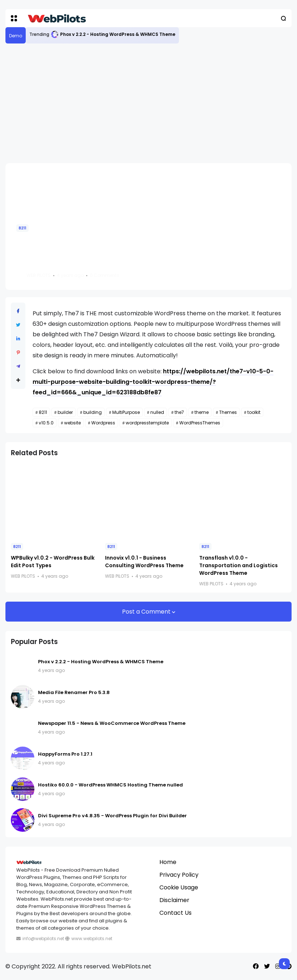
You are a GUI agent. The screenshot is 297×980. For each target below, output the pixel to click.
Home (168, 862)
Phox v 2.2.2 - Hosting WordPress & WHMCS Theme (118, 34)
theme (202, 412)
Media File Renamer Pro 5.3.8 (74, 692)
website (72, 423)
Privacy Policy (179, 875)
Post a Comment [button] (147, 612)
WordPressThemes (200, 423)
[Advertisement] (148, 103)
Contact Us (175, 913)
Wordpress (103, 423)
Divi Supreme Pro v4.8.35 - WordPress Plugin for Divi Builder (112, 816)
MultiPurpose (126, 412)
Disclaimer (174, 900)
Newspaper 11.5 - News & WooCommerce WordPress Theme (112, 723)
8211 (22, 228)
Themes (228, 412)
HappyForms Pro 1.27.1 (65, 754)
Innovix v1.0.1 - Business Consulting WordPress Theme (144, 562)
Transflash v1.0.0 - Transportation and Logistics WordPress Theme (239, 565)
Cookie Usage (179, 887)
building (93, 412)
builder (65, 412)
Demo (16, 36)
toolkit (254, 412)
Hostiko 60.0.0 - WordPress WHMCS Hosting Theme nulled (110, 785)
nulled (157, 412)
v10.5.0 (46, 423)
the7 (179, 412)
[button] (14, 18)
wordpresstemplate (147, 423)
